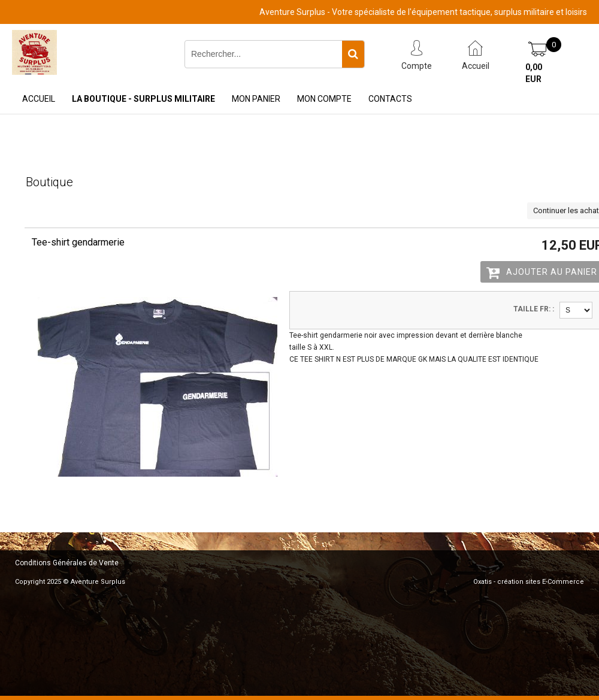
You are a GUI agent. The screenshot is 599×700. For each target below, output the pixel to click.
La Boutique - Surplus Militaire (143, 99)
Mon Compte (324, 99)
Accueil (39, 99)
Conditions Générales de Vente (67, 563)
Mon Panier (256, 99)
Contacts (390, 99)
